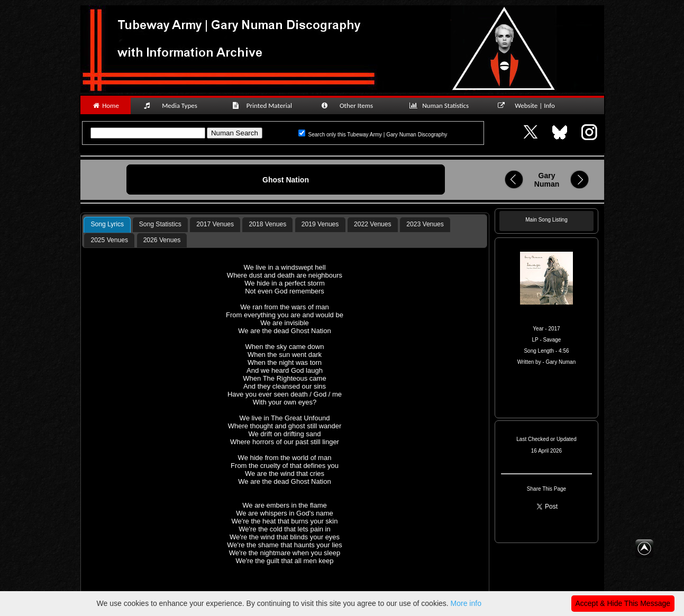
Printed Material (264, 105)
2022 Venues (373, 224)
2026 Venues (162, 240)
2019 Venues (320, 224)
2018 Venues (268, 224)
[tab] (107, 225)
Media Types (175, 105)
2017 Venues (215, 224)
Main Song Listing (546, 220)
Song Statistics (160, 224)
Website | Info (530, 105)
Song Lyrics (107, 224)
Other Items (353, 105)
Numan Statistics (441, 105)
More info (466, 603)
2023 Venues (425, 224)
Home (106, 105)
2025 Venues (109, 240)
